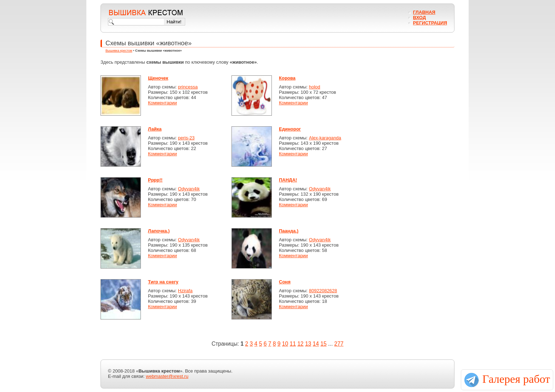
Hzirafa (185, 291)
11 (293, 344)
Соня (285, 282)
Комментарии (162, 103)
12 (300, 344)
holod (315, 87)
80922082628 (323, 291)
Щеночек (158, 78)
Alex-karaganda (325, 138)
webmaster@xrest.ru (167, 376)
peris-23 (186, 138)
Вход (419, 18)
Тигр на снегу (163, 282)
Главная (424, 12)
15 (323, 344)
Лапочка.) (159, 231)
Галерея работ (516, 379)
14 (316, 344)
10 (285, 344)
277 (339, 344)
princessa (188, 87)
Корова (287, 78)
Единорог (290, 129)
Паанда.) (289, 231)
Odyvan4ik (189, 189)
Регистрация (430, 23)
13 (308, 344)
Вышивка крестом (119, 51)
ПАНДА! (288, 180)
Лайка (155, 129)
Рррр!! (155, 180)
